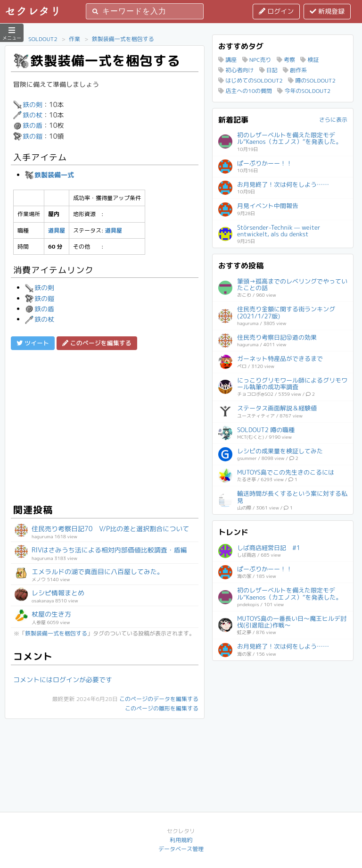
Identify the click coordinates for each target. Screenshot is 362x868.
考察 (286, 60)
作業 (74, 39)
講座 (227, 60)
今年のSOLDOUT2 (304, 91)
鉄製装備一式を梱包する (123, 39)
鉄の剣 (28, 104)
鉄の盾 (28, 125)
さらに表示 (333, 120)
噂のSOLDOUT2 (312, 80)
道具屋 (57, 230)
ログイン (276, 11)
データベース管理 (181, 849)
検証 (309, 60)
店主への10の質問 (245, 91)
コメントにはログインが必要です (63, 680)
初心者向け (236, 70)
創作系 (295, 70)
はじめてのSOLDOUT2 (251, 80)
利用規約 (181, 840)
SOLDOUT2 (43, 39)
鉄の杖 (28, 115)
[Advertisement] (105, 426)
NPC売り (257, 60)
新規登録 (327, 11)
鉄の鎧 (28, 136)
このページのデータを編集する (159, 699)
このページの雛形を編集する (162, 708)
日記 (268, 70)
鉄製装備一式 (49, 175)
